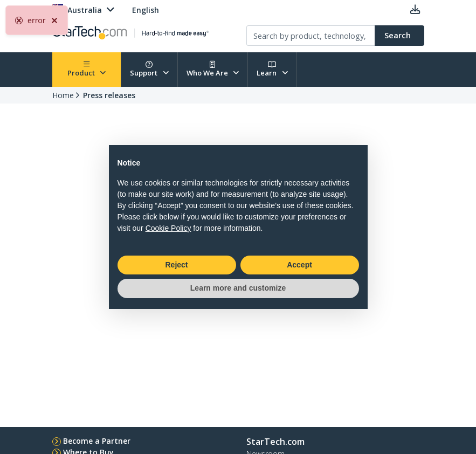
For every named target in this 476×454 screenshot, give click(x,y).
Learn (272, 69)
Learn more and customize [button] (238, 288)
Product (87, 69)
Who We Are (213, 69)
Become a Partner (97, 441)
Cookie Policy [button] (168, 228)
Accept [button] (299, 265)
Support (149, 69)
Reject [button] (176, 265)
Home (63, 95)
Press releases (109, 95)
